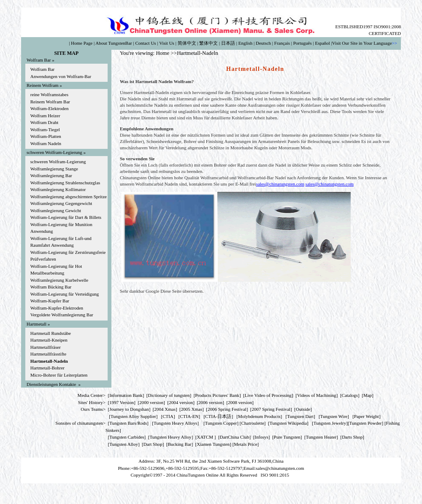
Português (303, 43)
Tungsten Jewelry (330, 423)
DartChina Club (235, 437)
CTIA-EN (189, 416)
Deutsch (263, 43)
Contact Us (145, 43)
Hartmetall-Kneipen (49, 340)
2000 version (151, 402)
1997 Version (122, 402)
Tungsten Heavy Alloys (176, 423)
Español (322, 43)
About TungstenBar (114, 43)
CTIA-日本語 (218, 416)
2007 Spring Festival (271, 409)
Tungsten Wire (334, 416)
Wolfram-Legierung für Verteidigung (65, 294)
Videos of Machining (317, 395)
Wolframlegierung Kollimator (58, 189)
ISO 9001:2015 (275, 475)
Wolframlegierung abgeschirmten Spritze (69, 197)
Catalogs (350, 395)
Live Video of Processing (268, 395)
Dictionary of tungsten (169, 395)
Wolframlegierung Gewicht (56, 210)
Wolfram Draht (45, 122)
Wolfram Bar (42, 69)
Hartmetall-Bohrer (47, 368)
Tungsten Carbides (127, 437)
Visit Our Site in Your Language (362, 43)
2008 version (240, 402)
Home (162, 53)
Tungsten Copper (221, 423)
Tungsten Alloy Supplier (133, 416)
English (246, 43)
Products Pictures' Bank (217, 395)
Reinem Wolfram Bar (50, 102)
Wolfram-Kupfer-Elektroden (57, 308)
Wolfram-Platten (46, 136)
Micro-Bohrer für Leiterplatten (59, 375)
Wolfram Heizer (45, 116)
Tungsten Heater (321, 437)
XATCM (205, 437)
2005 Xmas (192, 409)
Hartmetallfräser (46, 347)
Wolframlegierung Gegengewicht (61, 203)
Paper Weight (367, 416)
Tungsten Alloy (124, 444)
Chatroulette (252, 423)
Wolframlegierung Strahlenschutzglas (65, 183)
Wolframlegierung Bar (51, 175)
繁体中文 (208, 43)
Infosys (261, 437)
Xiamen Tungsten (213, 444)
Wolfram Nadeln (46, 143)
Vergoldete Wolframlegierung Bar (62, 315)
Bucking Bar (180, 444)
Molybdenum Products (259, 416)
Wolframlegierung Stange (54, 169)
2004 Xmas (165, 409)
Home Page (82, 43)
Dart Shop (153, 444)
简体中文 (187, 43)
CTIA (168, 416)
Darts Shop (352, 437)
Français (282, 43)
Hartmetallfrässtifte (49, 354)
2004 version (181, 402)
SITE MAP (66, 53)
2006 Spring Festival (227, 409)
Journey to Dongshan (129, 409)
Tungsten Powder (366, 423)
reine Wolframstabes (49, 94)
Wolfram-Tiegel (45, 129)
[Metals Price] (246, 444)
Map (368, 395)
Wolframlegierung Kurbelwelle (59, 280)
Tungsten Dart (300, 416)
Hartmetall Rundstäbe (51, 333)
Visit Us (167, 43)
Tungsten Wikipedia (288, 423)
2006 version (210, 402)
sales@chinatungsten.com (280, 184)
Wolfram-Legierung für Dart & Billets (66, 217)
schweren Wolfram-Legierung (58, 162)
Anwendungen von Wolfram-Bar (61, 76)
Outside (303, 409)
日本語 (228, 43)
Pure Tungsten (287, 437)
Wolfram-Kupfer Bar (50, 301)
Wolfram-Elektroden (50, 108)
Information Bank (126, 395)
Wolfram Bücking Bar (51, 287)
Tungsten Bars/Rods (128, 423)
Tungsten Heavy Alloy (170, 437)
